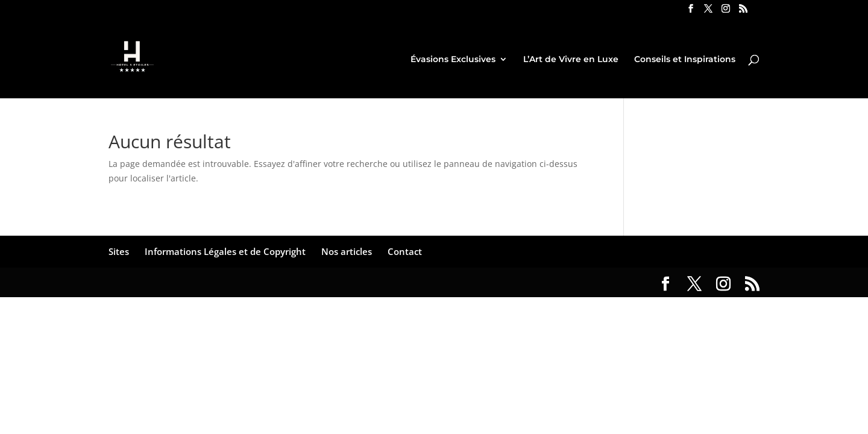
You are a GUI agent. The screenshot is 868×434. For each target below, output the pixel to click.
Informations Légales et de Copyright (225, 251)
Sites (119, 251)
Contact (405, 251)
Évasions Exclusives (453, 60)
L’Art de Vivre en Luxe (571, 60)
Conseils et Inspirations (685, 60)
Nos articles (347, 251)
